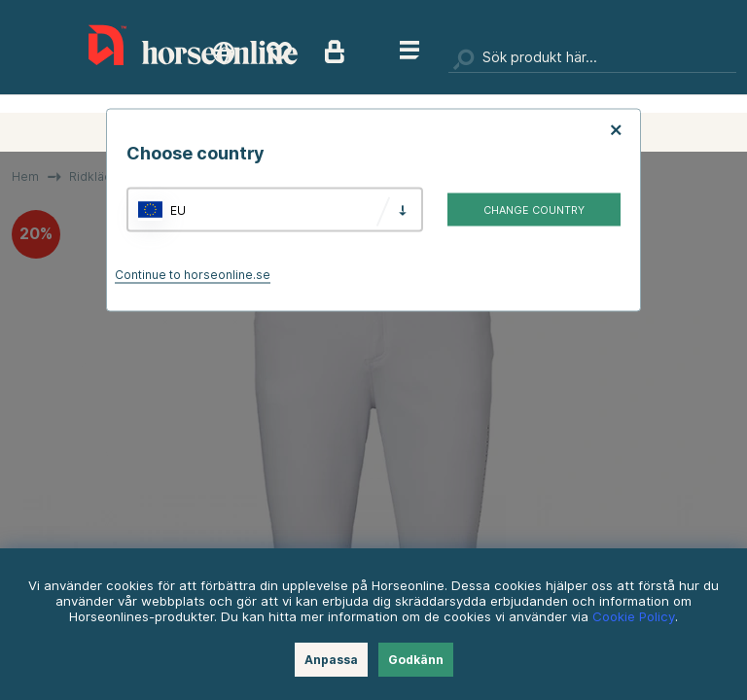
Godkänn (416, 660)
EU (178, 210)
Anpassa (331, 660)
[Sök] (592, 58)
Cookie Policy (634, 616)
